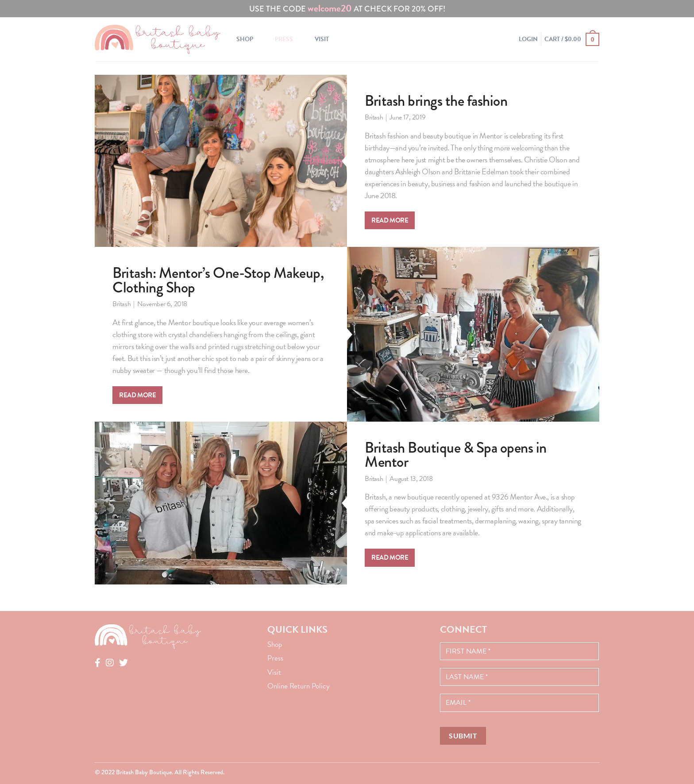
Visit (322, 39)
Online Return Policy (299, 686)
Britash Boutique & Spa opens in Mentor (456, 455)
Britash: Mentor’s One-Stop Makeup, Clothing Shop (218, 280)
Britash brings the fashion (436, 101)
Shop (245, 39)
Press (284, 39)
